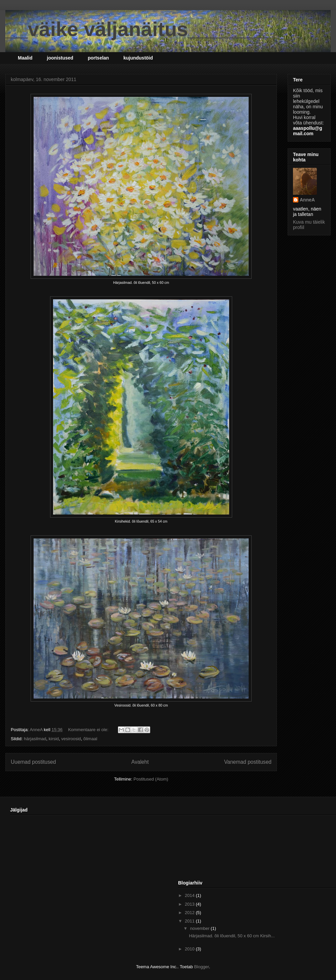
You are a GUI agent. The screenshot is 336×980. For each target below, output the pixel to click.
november (200, 928)
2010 (190, 949)
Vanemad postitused (248, 762)
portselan (98, 58)
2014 (190, 895)
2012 (190, 913)
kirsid (54, 739)
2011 (190, 921)
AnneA (307, 200)
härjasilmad (35, 739)
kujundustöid (138, 58)
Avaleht (140, 762)
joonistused (60, 58)
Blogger (202, 967)
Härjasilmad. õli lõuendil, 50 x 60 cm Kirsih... (232, 936)
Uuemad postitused (33, 762)
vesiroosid (71, 739)
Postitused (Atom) (151, 779)
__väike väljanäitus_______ (136, 29)
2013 (190, 904)
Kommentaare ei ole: (89, 730)
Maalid (25, 58)
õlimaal (90, 739)
